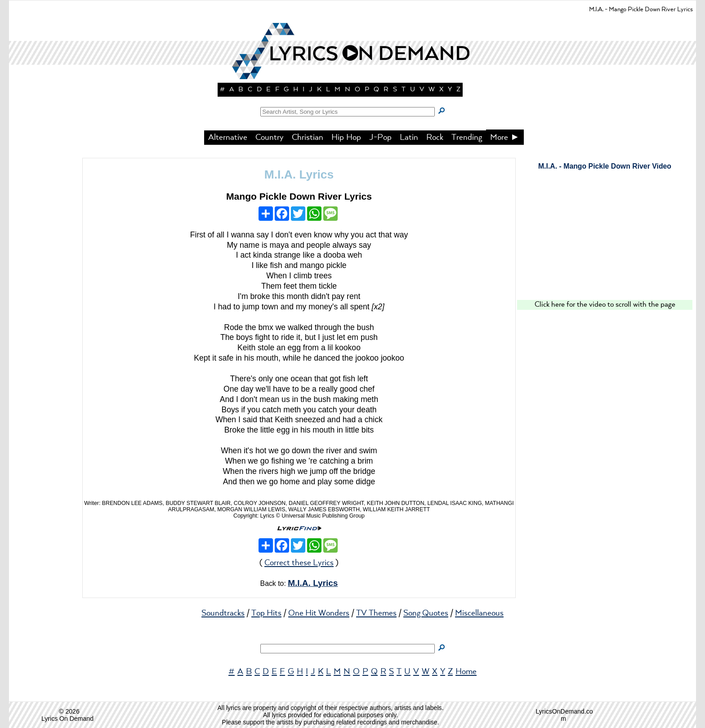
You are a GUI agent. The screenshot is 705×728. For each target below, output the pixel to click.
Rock (435, 138)
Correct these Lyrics (299, 563)
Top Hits (266, 613)
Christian (308, 138)
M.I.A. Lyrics (299, 174)
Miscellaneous (479, 613)
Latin (409, 138)
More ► (505, 138)
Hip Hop (346, 138)
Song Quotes (426, 613)
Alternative (228, 138)
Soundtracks (223, 613)
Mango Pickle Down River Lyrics (299, 196)
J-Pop (380, 138)
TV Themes (376, 613)
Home (466, 672)
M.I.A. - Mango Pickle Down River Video (605, 166)
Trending (467, 138)
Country (270, 138)
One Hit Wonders (319, 613)
